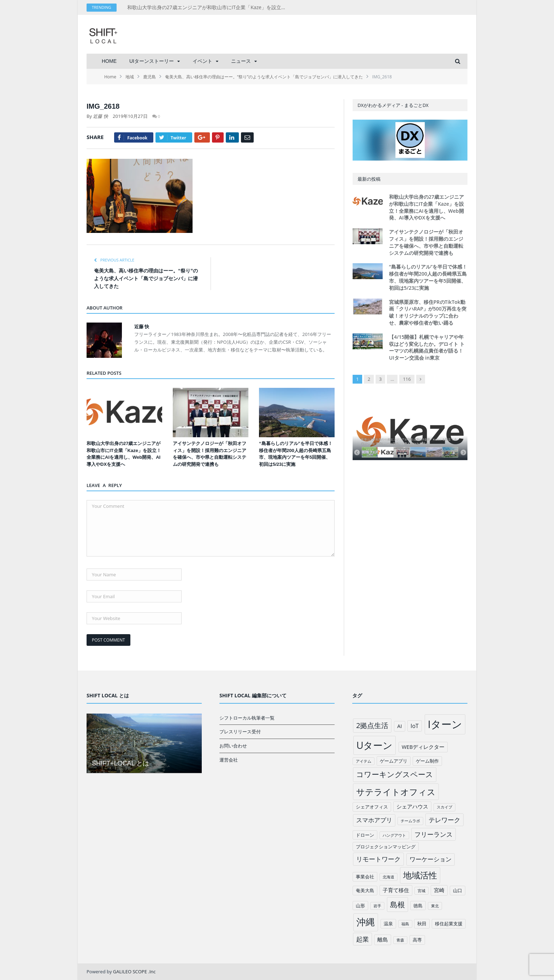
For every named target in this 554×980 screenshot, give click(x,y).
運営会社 (229, 760)
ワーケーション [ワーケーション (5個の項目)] (431, 859)
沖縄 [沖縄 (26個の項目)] (366, 922)
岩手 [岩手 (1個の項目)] (377, 906)
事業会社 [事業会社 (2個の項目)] (365, 877)
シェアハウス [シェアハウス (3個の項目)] (412, 806)
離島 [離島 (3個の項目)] (383, 939)
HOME (109, 61)
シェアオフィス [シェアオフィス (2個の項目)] (372, 807)
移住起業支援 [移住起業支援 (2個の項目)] (449, 924)
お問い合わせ (233, 746)
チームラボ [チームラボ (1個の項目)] (410, 821)
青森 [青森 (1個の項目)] (400, 940)
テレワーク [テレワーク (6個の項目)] (444, 820)
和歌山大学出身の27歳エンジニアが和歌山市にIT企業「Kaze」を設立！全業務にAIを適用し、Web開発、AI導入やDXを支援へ (208, 7)
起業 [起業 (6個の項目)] (363, 939)
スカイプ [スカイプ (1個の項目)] (444, 807)
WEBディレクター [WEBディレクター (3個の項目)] (423, 747)
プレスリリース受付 (240, 732)
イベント (202, 61)
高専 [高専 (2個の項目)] (417, 940)
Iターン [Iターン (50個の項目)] (445, 724)
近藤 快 (100, 116)
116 (407, 379)
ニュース (241, 61)
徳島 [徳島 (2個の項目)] (418, 906)
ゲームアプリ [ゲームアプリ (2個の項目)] (394, 761)
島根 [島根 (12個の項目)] (397, 904)
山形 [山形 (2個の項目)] (360, 906)
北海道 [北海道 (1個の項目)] (388, 877)
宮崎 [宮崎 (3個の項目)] (439, 890)
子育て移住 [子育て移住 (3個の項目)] (396, 890)
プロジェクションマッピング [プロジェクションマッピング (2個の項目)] (386, 847)
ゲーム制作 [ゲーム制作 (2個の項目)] (427, 761)
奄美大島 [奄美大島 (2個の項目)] (365, 890)
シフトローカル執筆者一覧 (247, 718)
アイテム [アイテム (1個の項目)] (364, 761)
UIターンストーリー (152, 61)
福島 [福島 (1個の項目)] (405, 924)
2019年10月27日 (130, 116)
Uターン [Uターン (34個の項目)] (375, 745)
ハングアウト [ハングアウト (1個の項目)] (394, 835)
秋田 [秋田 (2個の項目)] (422, 924)
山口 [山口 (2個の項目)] (458, 890)
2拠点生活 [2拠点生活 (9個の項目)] (372, 725)
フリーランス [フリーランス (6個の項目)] (434, 834)
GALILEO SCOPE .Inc (134, 972)
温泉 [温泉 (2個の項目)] (388, 924)
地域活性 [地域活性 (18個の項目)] (420, 875)
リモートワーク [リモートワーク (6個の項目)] (378, 859)
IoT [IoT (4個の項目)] (415, 726)
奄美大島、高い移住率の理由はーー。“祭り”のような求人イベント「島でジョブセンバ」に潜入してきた (146, 278)
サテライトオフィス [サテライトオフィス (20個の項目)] (396, 792)
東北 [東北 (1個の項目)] (435, 906)
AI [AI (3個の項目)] (399, 726)
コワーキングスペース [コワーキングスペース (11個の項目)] (395, 774)
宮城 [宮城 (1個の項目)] (422, 891)
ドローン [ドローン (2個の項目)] (365, 835)
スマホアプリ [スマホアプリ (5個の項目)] (374, 820)
